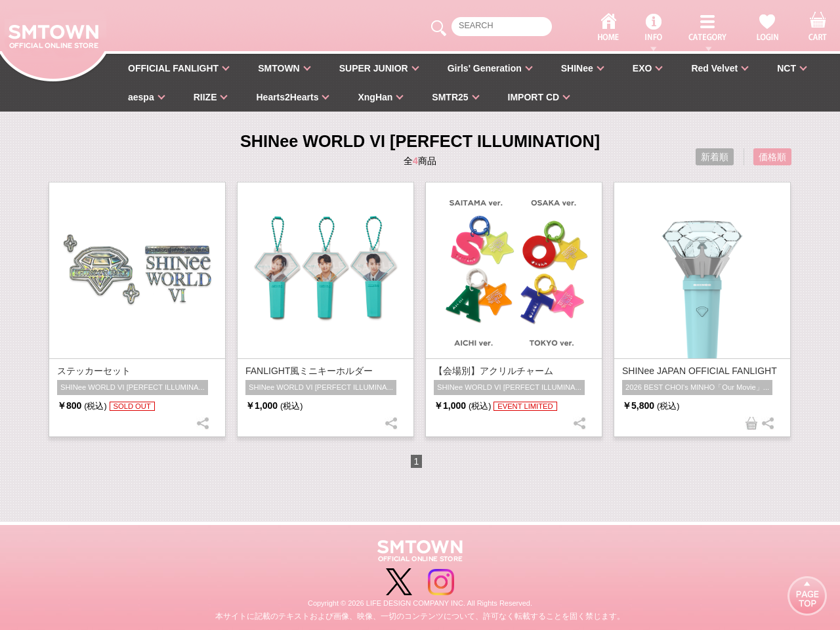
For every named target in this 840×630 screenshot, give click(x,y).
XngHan (375, 97)
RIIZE (205, 97)
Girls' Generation (485, 68)
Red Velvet (714, 68)
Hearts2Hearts (287, 97)
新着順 (715, 157)
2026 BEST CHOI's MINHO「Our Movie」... (697, 387)
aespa (141, 97)
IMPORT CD (534, 97)
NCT (787, 68)
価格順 (772, 157)
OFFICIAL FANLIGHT (173, 68)
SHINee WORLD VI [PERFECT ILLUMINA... (133, 387)
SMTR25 (450, 97)
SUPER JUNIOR (374, 68)
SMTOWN (279, 68)
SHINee (577, 68)
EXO (642, 68)
